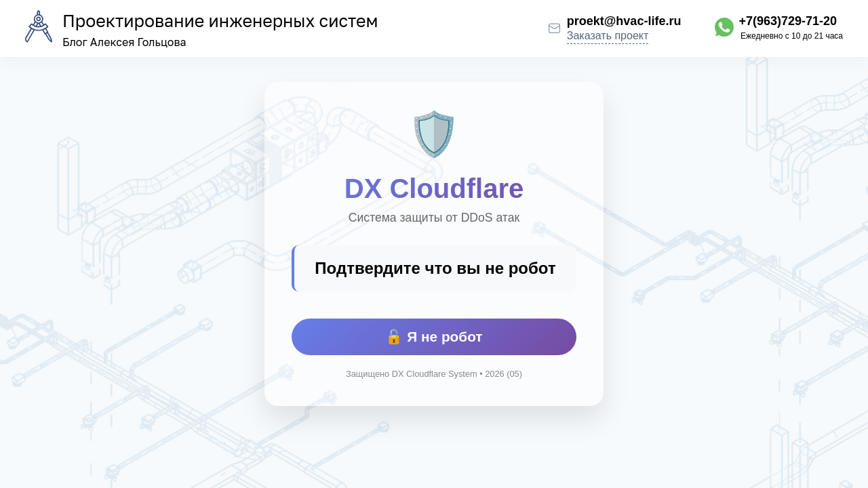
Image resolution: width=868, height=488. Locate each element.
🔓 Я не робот (434, 337)
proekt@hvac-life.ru (624, 21)
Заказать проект (608, 36)
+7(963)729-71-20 (788, 21)
